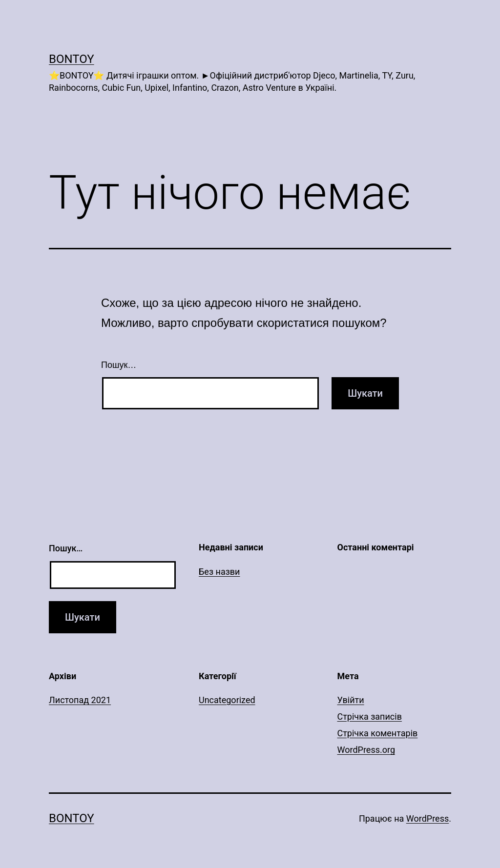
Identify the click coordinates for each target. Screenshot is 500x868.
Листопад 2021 (80, 700)
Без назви (219, 572)
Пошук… (119, 365)
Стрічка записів (370, 717)
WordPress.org (366, 750)
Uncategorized (227, 700)
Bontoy (72, 59)
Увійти (351, 700)
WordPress (427, 818)
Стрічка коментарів (378, 733)
